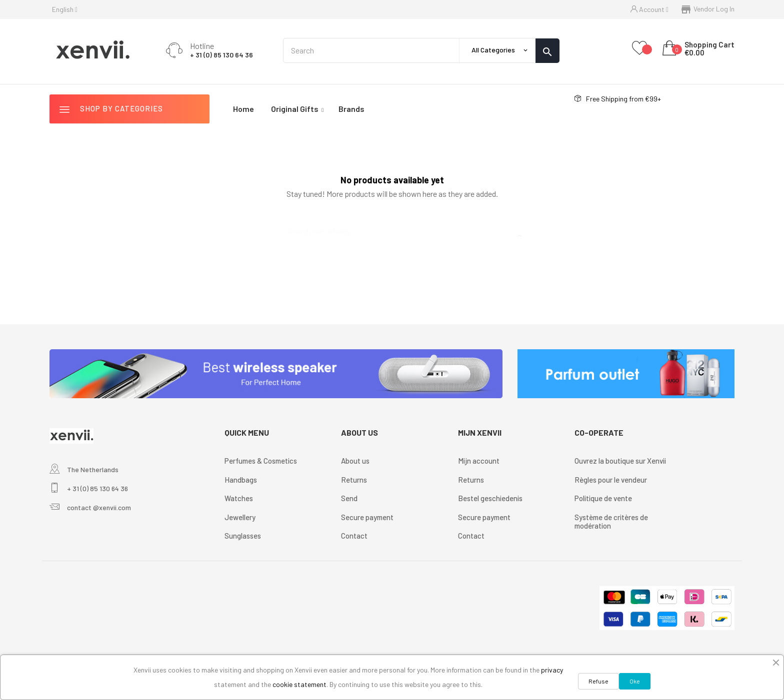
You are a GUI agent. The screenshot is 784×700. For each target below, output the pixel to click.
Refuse (598, 681)
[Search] (392, 226)
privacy (552, 670)
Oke (635, 681)
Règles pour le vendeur (611, 480)
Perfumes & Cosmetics (261, 461)
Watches (239, 498)
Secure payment (367, 517)
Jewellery (240, 517)
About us (355, 461)
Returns (354, 480)
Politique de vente (603, 498)
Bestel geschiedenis (490, 498)
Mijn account (479, 461)
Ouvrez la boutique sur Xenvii (620, 461)
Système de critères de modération (611, 522)
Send (349, 498)
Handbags (241, 480)
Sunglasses (243, 536)
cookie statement (299, 684)
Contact (354, 536)
